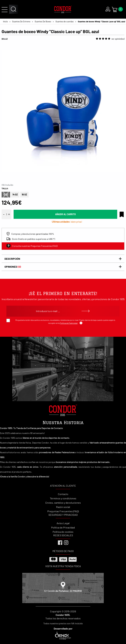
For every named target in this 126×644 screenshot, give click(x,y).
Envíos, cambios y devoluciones (63, 503)
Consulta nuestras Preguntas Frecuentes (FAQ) (32, 246)
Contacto (63, 494)
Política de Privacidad (63, 527)
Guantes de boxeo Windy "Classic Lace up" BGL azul (101, 21)
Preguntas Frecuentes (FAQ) (63, 511)
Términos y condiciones (63, 498)
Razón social (63, 507)
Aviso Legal (63, 523)
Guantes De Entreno (21, 21)
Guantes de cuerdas (65, 21)
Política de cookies (63, 532)
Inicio (5, 21)
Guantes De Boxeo (43, 21)
